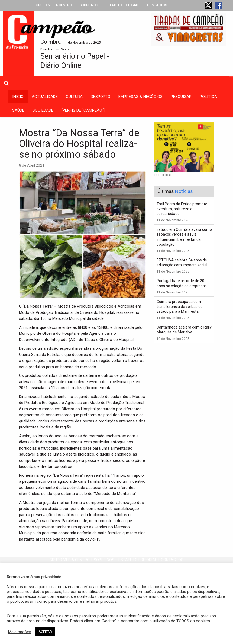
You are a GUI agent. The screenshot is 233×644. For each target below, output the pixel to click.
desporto (101, 97)
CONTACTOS (157, 5)
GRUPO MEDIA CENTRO (54, 5)
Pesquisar (181, 97)
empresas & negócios (140, 97)
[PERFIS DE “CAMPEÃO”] (83, 110)
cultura (74, 97)
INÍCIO (18, 97)
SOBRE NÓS (89, 5)
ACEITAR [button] (45, 632)
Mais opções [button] (20, 632)
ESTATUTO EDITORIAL (122, 5)
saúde (18, 110)
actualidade (45, 97)
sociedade (43, 110)
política (208, 97)
